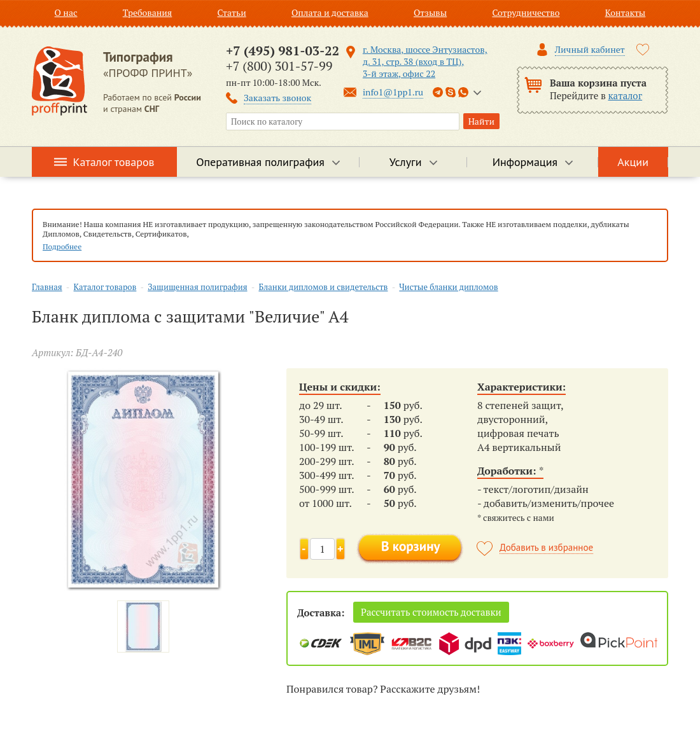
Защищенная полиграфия (197, 287)
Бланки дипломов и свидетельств (323, 287)
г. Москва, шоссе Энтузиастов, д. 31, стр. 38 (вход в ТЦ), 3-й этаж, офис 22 (425, 61)
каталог (626, 95)
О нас (66, 12)
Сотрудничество (526, 12)
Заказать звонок (277, 98)
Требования (148, 12)
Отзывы (430, 12)
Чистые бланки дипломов (448, 287)
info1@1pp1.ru (393, 92)
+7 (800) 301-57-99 (279, 66)
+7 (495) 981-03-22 (283, 51)
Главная (47, 287)
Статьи (231, 12)
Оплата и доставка (330, 12)
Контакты (626, 12)
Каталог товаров (114, 162)
